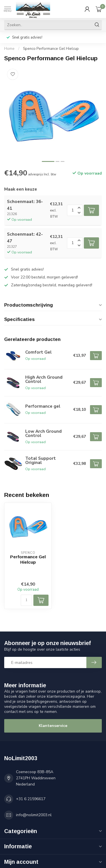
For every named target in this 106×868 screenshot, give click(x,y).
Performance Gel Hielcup (28, 559)
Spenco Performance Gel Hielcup (51, 49)
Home (9, 49)
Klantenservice (53, 726)
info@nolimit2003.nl (34, 815)
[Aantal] (26, 600)
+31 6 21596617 (31, 799)
